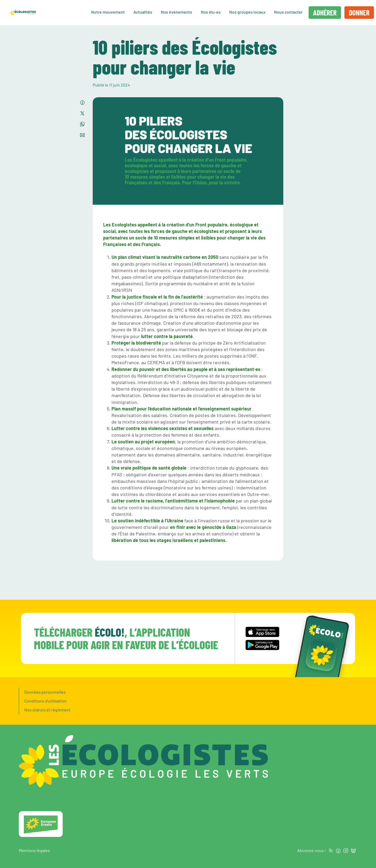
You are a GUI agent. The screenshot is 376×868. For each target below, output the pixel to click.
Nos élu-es (211, 12)
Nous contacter (288, 12)
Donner (359, 13)
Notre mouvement (108, 12)
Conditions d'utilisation (45, 701)
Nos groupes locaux (247, 12)
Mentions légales (34, 850)
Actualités (143, 12)
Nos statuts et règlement (47, 710)
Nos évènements (177, 12)
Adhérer (325, 13)
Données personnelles (45, 692)
